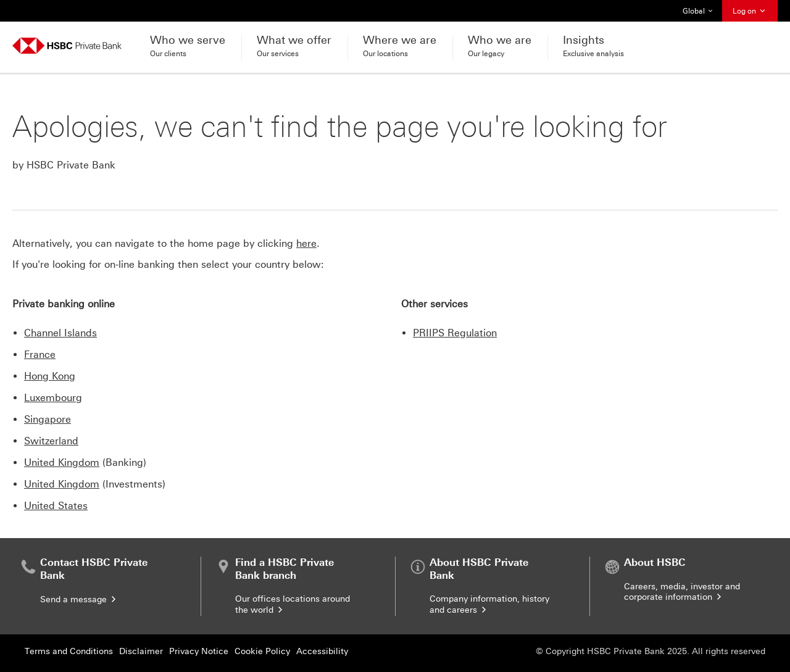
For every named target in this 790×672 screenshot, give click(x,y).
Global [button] (698, 11)
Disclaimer (141, 651)
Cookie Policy (262, 651)
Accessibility (322, 651)
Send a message (79, 599)
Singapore (48, 419)
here (306, 243)
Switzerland (51, 441)
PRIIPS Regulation (455, 333)
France (40, 355)
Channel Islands (60, 333)
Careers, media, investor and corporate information (682, 592)
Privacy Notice (199, 651)
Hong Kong (50, 376)
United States (56, 506)
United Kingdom (62, 463)
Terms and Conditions (69, 651)
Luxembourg (53, 398)
